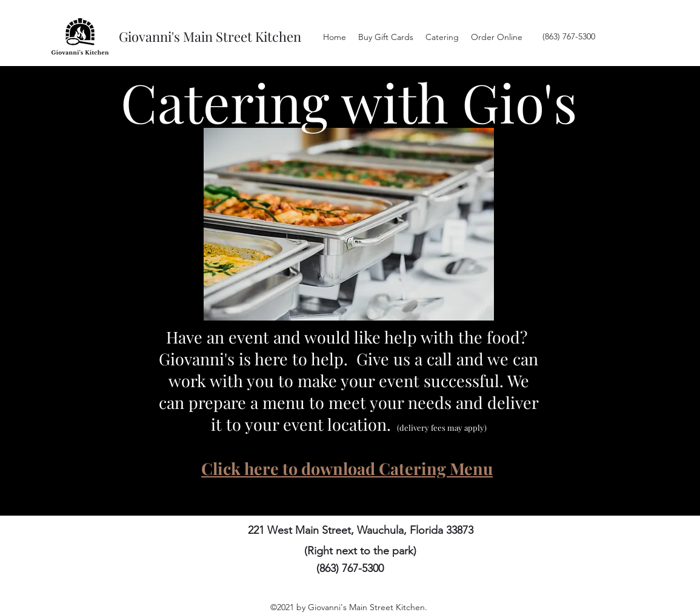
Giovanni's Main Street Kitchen (210, 36)
